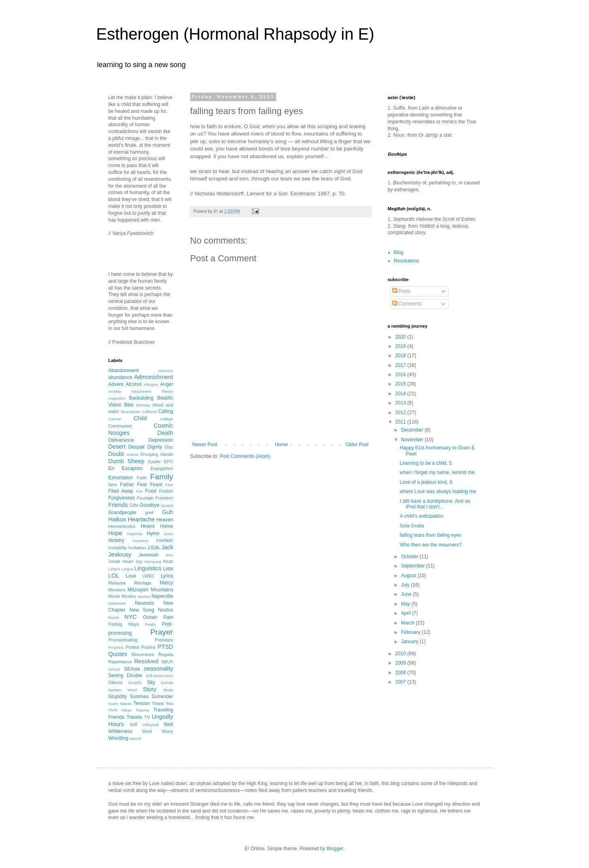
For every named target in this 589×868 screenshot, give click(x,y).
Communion (120, 426)
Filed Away (121, 491)
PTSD (165, 647)
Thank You (162, 703)
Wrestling (119, 738)
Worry (167, 731)
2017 (401, 365)
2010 (401, 654)
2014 (401, 394)
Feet (169, 485)
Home (281, 445)
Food (150, 491)
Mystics (129, 596)
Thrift (113, 710)
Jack (167, 547)
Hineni (148, 526)
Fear (142, 485)
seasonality (159, 669)
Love (131, 576)
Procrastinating (123, 640)
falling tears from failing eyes (430, 535)
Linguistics (148, 568)
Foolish (166, 491)
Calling (166, 411)
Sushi (113, 704)
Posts (401, 291)
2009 (401, 663)
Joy (139, 561)
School (114, 669)
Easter (154, 462)
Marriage (143, 583)
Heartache (141, 519)
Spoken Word (123, 690)
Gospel (167, 505)
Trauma (142, 710)
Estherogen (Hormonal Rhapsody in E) (235, 34)
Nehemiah (117, 603)
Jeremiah (148, 555)
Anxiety (115, 391)
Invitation (137, 548)
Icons (169, 534)
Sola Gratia (412, 526)
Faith (142, 478)
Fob (139, 491)
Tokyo (127, 710)
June (407, 594)
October (410, 557)
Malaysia (117, 583)
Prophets (116, 647)
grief (149, 512)
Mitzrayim (138, 590)
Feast (156, 485)
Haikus (117, 519)
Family (162, 477)
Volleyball (150, 725)
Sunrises (139, 697)
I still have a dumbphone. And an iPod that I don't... (435, 504)
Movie (114, 596)
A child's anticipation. (422, 516)
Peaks (150, 624)
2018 (401, 356)
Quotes (118, 654)
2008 (401, 673)
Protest (132, 647)
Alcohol (133, 384)
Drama (133, 454)
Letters (114, 569)
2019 (401, 346)
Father (127, 485)
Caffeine (149, 412)
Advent (116, 384)
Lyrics (167, 576)
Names (144, 596)
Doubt (116, 454)
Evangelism (162, 468)
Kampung (153, 562)
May (406, 604)
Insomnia (140, 541)
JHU (169, 555)
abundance (120, 377)
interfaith (165, 540)
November (413, 440)
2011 (401, 422)
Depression (161, 440)
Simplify (135, 683)
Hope (115, 533)
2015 (401, 384)
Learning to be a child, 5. (426, 463)
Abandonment (124, 370)
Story (150, 689)
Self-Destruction (159, 676)
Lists (168, 569)
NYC (130, 617)
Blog (399, 252)
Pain (168, 617)
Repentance (120, 662)
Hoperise (135, 534)
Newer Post (205, 445)
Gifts (134, 505)
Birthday (143, 405)
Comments (407, 304)
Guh (167, 512)
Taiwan (125, 704)
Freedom (164, 498)
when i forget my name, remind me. (438, 472)
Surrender (162, 697)
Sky (151, 682)
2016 (401, 375)
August (409, 576)
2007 (401, 682)
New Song (142, 610)
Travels (134, 717)
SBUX (167, 662)
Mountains (162, 590)
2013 (401, 403)
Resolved (146, 661)
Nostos (165, 610)
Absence (165, 371)
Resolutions (407, 261)
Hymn (153, 534)
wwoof (135, 738)
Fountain (145, 498)
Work (147, 731)
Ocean (150, 617)
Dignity (155, 447)
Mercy (167, 583)
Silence (116, 682)
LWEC (149, 576)
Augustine (117, 398)
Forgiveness (122, 498)
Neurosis (144, 603)
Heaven (165, 520)
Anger (166, 384)
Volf (133, 724)
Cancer (115, 419)
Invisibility (118, 548)
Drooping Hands (157, 454)
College (167, 419)
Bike (129, 405)
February (411, 632)
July (406, 585)
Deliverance (121, 440)
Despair (137, 447)
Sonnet (167, 683)
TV (147, 717)
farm (113, 485)
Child (140, 418)
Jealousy (120, 555)
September (413, 566)
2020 (401, 337)
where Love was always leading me (438, 491)
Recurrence (143, 654)
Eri (112, 468)
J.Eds (153, 548)
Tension (141, 703)
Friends (118, 505)
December (413, 430)
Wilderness (120, 731)
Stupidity (118, 697)
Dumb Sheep (127, 461)
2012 (401, 413)
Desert (117, 447)
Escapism (132, 468)
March (408, 623)
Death (165, 433)
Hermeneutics (122, 526)
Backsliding (141, 398)
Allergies (151, 384)
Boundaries (131, 412)
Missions (117, 590)
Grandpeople (122, 512)
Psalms (148, 647)
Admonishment (154, 377)
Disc (169, 447)
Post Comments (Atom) (245, 456)
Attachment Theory (152, 391)
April (406, 613)
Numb (114, 617)
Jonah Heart (121, 561)
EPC (168, 462)
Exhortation (121, 478)
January (410, 641)
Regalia (166, 654)
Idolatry (116, 540)
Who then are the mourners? (431, 545)
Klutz (168, 561)
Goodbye (150, 505)
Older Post (357, 445)
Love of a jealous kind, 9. (426, 482)
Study (168, 690)
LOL (114, 576)
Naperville (162, 596)
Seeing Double (125, 675)
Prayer (162, 632)
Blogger (335, 849)
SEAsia (132, 669)
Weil (168, 724)
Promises (164, 640)
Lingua (127, 569)
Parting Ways (124, 624)
